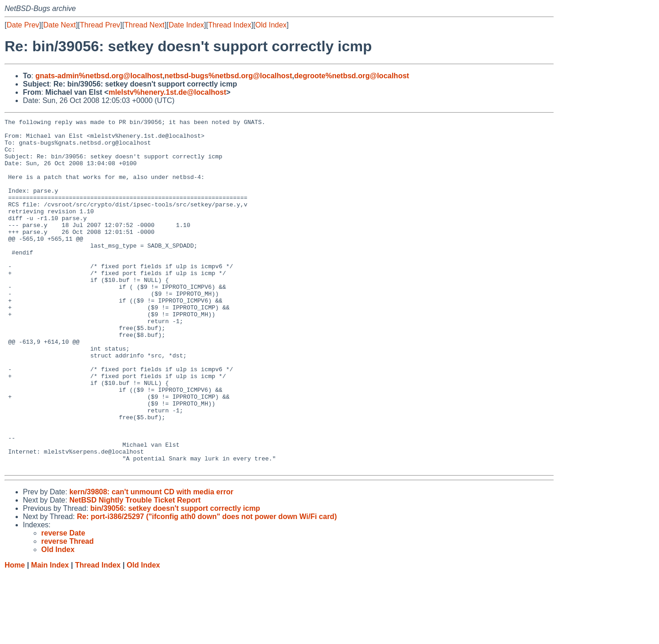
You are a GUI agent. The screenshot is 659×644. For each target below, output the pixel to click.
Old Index (271, 25)
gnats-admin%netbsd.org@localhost (99, 76)
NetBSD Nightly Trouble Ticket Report (135, 570)
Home (15, 635)
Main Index (50, 635)
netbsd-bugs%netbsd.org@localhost (229, 76)
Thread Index (230, 25)
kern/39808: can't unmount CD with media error (151, 562)
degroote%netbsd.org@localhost (352, 76)
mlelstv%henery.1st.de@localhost (167, 92)
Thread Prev (100, 25)
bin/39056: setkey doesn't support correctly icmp (175, 578)
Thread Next (144, 25)
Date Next (59, 25)
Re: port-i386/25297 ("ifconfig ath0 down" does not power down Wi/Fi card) (207, 587)
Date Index (186, 25)
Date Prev (23, 25)
